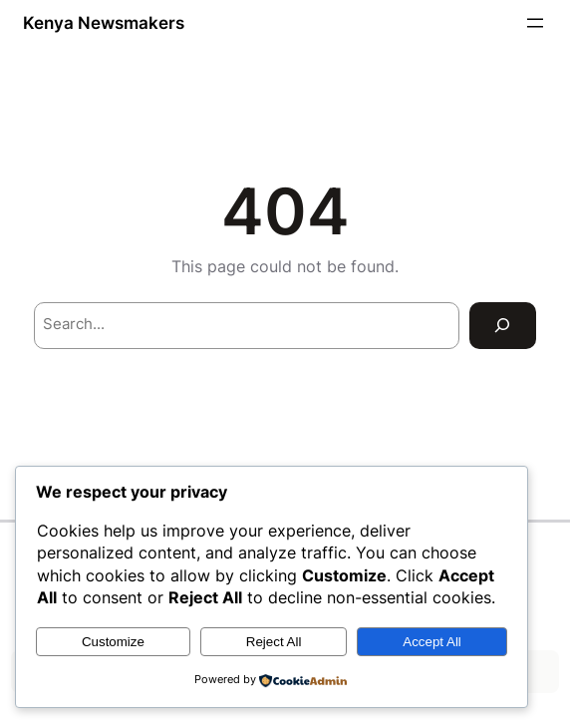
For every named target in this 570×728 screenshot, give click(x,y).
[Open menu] (535, 23)
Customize (113, 642)
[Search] (503, 326)
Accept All (432, 642)
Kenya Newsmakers (104, 23)
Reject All (274, 642)
